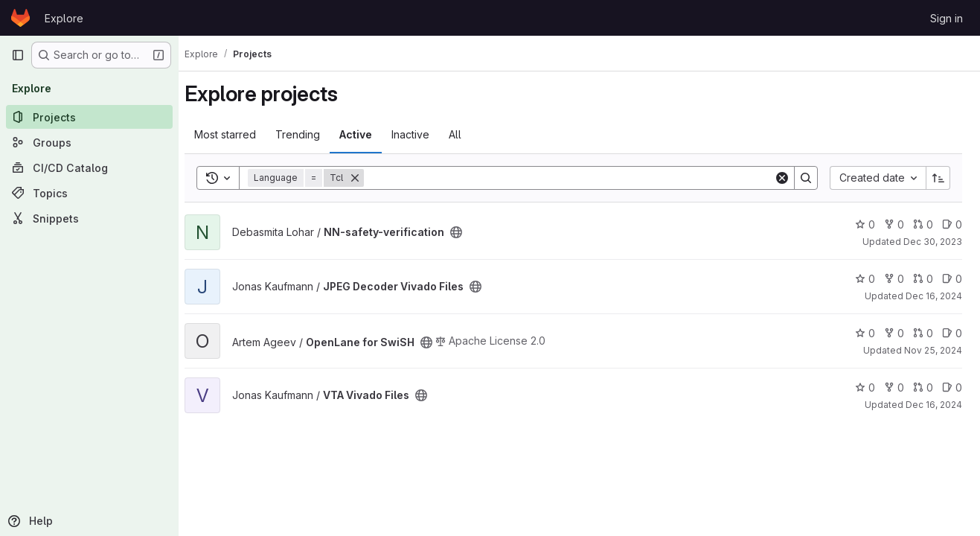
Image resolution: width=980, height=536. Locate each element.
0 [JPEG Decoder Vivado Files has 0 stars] (865, 279)
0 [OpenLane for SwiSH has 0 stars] (865, 333)
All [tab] (467, 134)
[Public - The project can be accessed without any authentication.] (468, 232)
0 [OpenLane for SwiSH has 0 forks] (894, 333)
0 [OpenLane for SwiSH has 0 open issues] (952, 333)
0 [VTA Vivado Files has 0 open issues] (952, 387)
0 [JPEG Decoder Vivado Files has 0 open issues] (952, 279)
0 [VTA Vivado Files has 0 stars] (865, 387)
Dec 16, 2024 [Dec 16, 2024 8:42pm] (934, 296)
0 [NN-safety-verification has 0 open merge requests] (923, 224)
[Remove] (367, 178)
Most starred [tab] (237, 134)
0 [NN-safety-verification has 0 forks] (894, 224)
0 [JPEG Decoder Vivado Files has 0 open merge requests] (923, 279)
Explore (64, 18)
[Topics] (89, 193)
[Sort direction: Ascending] (938, 178)
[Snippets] (89, 218)
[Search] (575, 178)
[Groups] (89, 142)
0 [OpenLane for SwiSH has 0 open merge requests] (923, 333)
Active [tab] (368, 134)
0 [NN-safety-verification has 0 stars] (865, 224)
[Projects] (89, 117)
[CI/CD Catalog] (89, 167)
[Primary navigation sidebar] (18, 55)
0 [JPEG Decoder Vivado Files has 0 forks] (894, 279)
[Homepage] (20, 18)
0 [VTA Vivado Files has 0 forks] (894, 387)
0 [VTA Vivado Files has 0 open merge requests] (923, 387)
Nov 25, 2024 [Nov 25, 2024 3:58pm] (933, 350)
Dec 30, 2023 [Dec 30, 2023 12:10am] (933, 242)
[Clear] (782, 178)
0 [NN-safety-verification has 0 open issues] (952, 224)
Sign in (947, 18)
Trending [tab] (310, 134)
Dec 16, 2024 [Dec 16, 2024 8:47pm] (934, 405)
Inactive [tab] (422, 134)
